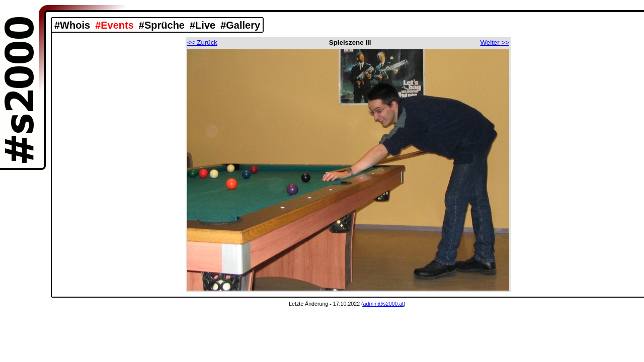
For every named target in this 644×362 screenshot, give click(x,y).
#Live (203, 25)
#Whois (72, 25)
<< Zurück (202, 42)
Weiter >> (495, 42)
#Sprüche (162, 25)
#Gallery (240, 25)
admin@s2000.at (384, 304)
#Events (114, 25)
